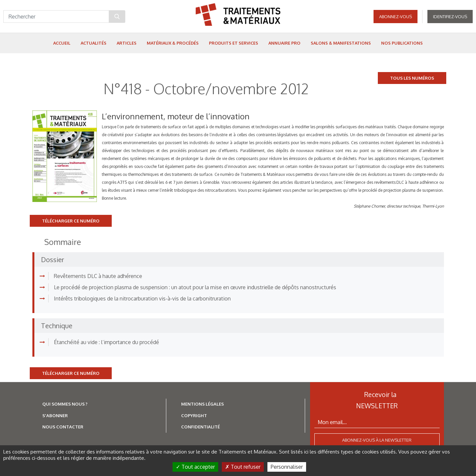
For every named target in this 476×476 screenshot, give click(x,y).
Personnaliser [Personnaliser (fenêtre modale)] (287, 467)
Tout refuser (243, 467)
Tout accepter (195, 467)
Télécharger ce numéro (71, 221)
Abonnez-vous (396, 17)
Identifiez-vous (450, 17)
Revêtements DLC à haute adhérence (98, 276)
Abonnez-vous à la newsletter (377, 440)
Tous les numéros (412, 78)
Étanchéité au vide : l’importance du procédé (106, 342)
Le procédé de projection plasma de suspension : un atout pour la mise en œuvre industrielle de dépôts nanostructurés (195, 287)
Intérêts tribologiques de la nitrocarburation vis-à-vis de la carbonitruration (142, 298)
